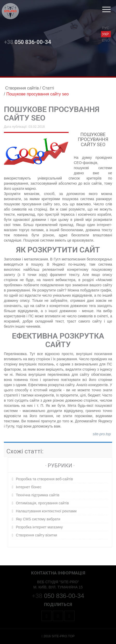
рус (106, 28)
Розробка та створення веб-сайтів (44, 479)
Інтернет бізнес (29, 487)
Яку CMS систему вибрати (38, 519)
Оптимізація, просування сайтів (42, 503)
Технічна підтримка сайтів (38, 495)
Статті (48, 88)
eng (106, 40)
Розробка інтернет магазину (39, 527)
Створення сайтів (22, 88)
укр (105, 34)
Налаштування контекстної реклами (46, 511)
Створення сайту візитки (36, 535)
